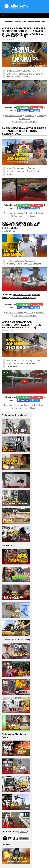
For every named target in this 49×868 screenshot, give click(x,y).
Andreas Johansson (20, 74)
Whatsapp (24, 108)
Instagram (38, 108)
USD (35, 360)
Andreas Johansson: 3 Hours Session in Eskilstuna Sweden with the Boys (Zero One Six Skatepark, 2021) (24, 32)
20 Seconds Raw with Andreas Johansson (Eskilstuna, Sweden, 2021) (24, 131)
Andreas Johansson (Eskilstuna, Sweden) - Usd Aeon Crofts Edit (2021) (22, 325)
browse (24, 832)
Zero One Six (16, 77)
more (25, 415)
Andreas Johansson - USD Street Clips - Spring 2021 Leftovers (21, 225)
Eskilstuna (30, 116)
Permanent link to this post (25, 122)
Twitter (36, 111)
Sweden (40, 116)
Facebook (24, 111)
